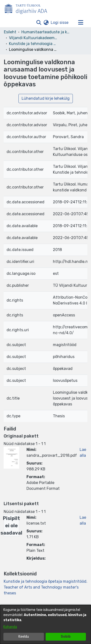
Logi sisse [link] (60, 22)
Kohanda (10, 627)
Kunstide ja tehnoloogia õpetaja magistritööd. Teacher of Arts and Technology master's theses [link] (33, 44)
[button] (39, 23)
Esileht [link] (10, 32)
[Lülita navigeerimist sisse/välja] (81, 23)
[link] (45, 587)
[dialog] (45, 624)
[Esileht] (28, 8)
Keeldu (24, 637)
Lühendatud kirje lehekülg (46, 98)
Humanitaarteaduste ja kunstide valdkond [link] (46, 32)
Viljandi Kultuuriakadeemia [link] (33, 38)
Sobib (66, 637)
